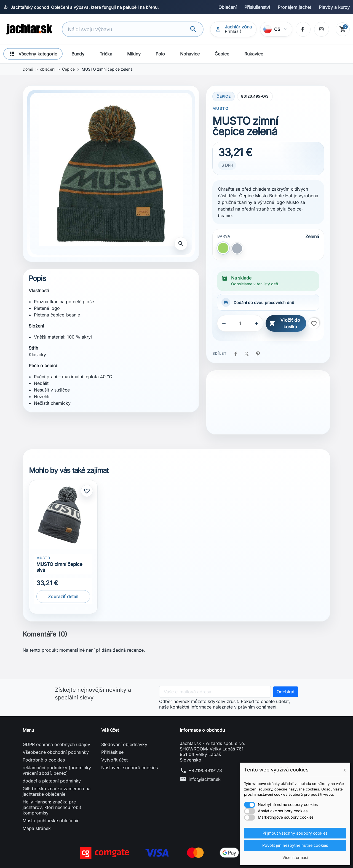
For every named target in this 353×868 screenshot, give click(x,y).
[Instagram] (321, 29)
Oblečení (228, 7)
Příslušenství (257, 7)
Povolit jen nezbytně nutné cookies (295, 845)
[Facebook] (302, 29)
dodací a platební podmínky (52, 781)
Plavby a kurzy (334, 7)
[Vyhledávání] (126, 29)
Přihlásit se (112, 752)
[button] (224, 323)
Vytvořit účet (114, 760)
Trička (106, 54)
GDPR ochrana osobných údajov (56, 744)
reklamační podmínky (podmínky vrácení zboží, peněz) (57, 770)
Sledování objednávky (124, 744)
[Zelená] (223, 248)
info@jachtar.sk (205, 779)
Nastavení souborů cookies (129, 768)
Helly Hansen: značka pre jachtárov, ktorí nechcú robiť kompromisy (52, 807)
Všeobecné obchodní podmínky (56, 752)
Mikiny (134, 54)
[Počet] (240, 323)
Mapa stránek (37, 828)
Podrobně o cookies (44, 760)
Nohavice (190, 54)
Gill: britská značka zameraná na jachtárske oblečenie (57, 791)
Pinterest (258, 354)
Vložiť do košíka (284, 323)
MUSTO (220, 108)
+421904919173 (205, 770)
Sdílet (236, 354)
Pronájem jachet (294, 7)
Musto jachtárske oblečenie (51, 821)
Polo (160, 54)
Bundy (78, 54)
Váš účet (110, 730)
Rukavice (254, 54)
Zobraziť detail (63, 597)
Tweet (247, 354)
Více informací (295, 857)
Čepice (222, 54)
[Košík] (342, 29)
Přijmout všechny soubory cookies (295, 832)
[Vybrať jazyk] (275, 29)
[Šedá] (237, 248)
